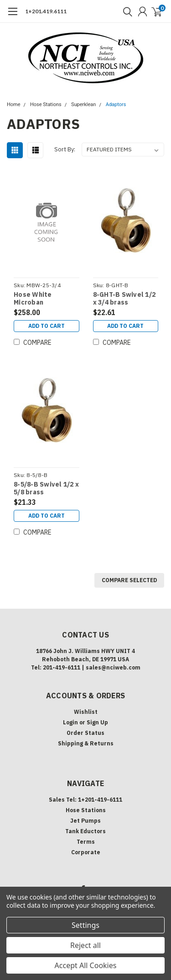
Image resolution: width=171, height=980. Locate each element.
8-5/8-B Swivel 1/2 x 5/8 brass (46, 489)
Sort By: (65, 149)
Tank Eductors (85, 831)
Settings (85, 925)
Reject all (85, 945)
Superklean (83, 104)
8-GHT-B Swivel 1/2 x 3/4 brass (124, 299)
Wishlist (86, 712)
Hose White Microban (33, 299)
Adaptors (116, 104)
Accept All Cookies (86, 965)
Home (14, 104)
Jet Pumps (85, 821)
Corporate (86, 852)
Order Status (85, 733)
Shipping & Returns (86, 743)
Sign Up (97, 722)
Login (70, 722)
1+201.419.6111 (46, 11)
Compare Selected (129, 580)
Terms (86, 842)
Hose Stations (46, 104)
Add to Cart (47, 326)
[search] (125, 11)
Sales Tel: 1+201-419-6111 (85, 800)
